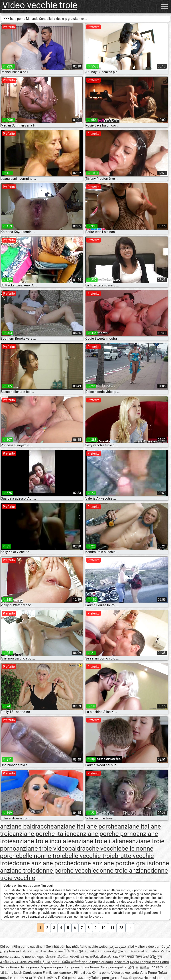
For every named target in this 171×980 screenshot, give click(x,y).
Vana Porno (149, 973)
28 (121, 928)
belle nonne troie (42, 856)
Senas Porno (10, 967)
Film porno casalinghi (29, 947)
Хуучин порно (141, 962)
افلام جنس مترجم (121, 947)
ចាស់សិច (65, 962)
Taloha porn (101, 978)
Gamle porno (30, 967)
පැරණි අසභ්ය (133, 978)
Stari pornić (73, 967)
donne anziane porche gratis (113, 863)
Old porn (7, 947)
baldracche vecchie (95, 848)
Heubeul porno (155, 978)
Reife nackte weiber (94, 947)
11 (112, 928)
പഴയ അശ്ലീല (31, 962)
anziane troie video (42, 848)
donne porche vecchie (66, 871)
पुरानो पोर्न (116, 978)
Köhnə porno (102, 973)
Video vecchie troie (40, 5)
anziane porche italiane (44, 834)
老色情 (76, 962)
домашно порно (22, 957)
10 (104, 928)
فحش (14, 962)
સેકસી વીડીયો (79, 957)
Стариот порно (52, 967)
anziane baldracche (27, 826)
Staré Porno (91, 967)
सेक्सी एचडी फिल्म (130, 957)
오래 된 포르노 (139, 967)
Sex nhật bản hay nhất (62, 947)
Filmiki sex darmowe (58, 973)
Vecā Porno (160, 962)
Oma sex (105, 951)
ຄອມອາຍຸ (84, 978)
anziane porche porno (106, 834)
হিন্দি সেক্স (70, 951)
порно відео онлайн (97, 962)
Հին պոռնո (88, 951)
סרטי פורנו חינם (21, 978)
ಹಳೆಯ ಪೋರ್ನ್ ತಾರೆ (104, 957)
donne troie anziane (123, 871)
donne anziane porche (43, 863)
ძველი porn (122, 951)
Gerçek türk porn (21, 951)
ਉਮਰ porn (51, 962)
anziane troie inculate (42, 841)
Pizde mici (121, 962)
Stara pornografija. (114, 967)
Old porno (70, 978)
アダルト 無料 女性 (47, 978)
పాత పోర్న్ (150, 957)
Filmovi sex (82, 973)
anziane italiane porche (86, 826)
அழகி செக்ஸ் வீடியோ (52, 957)
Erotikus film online (49, 951)
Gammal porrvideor (146, 951)
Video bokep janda (125, 973)
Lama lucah (14, 973)
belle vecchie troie (90, 856)
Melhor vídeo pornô (149, 947)
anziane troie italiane (100, 841)
